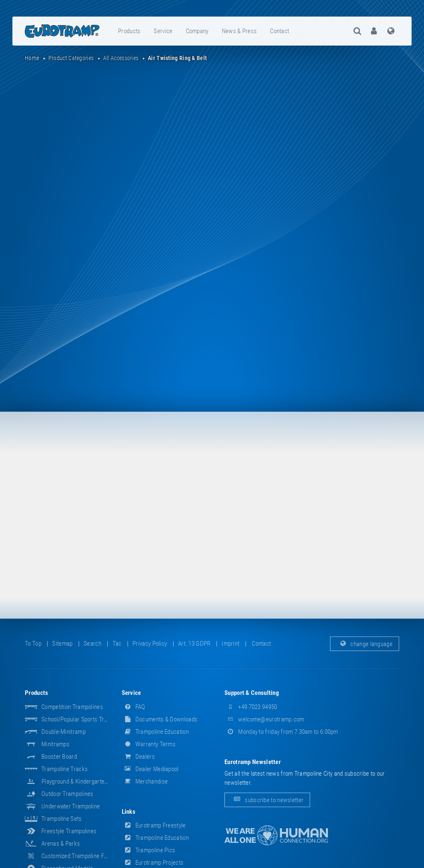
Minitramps (55, 744)
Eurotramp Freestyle (154, 825)
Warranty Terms (149, 744)
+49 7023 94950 (251, 707)
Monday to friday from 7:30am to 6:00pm (281, 732)
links (129, 812)
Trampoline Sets (62, 819)
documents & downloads (160, 719)
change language (365, 644)
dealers (138, 757)
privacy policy (150, 644)
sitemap (62, 644)
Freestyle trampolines (69, 831)
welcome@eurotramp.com (264, 719)
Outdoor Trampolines (67, 794)
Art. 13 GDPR (194, 644)
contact (279, 31)
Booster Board (59, 757)
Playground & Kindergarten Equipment (88, 781)
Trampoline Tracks (65, 769)
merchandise (145, 781)
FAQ (134, 707)
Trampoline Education (155, 732)
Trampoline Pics (149, 850)
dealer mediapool (150, 769)
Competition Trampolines (72, 707)
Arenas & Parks (61, 844)
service (163, 31)
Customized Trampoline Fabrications (87, 856)
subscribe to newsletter (267, 800)
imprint (230, 644)
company (197, 31)
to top (33, 644)
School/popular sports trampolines (86, 719)
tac (117, 644)
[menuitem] (130, 31)
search (93, 644)
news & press (240, 31)
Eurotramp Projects (153, 863)
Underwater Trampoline (71, 806)
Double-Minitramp (64, 732)
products (129, 31)
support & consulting (252, 693)
